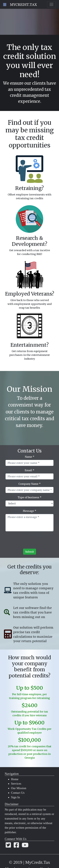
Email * (29, 470)
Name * (30, 457)
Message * (29, 511)
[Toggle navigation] (51, 4)
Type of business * (29, 497)
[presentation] (30, 541)
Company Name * (29, 484)
